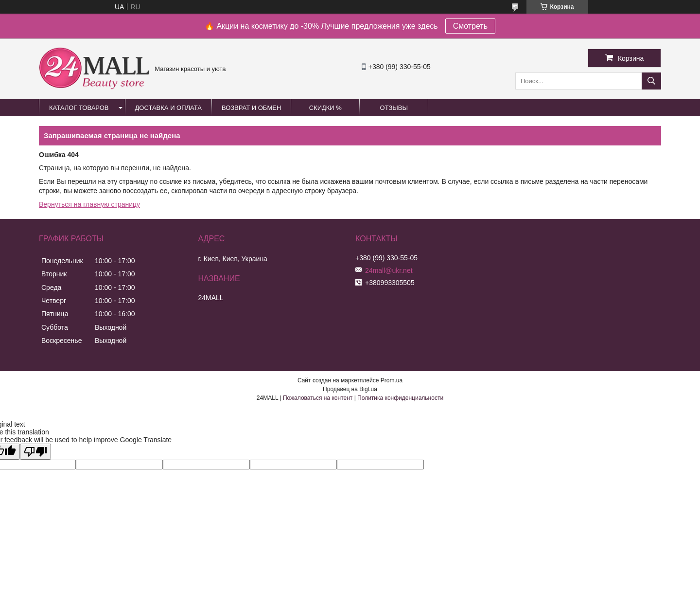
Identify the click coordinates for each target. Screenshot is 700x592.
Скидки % (325, 108)
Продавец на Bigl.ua (350, 389)
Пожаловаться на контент (318, 398)
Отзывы (394, 108)
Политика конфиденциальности (400, 398)
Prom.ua (392, 380)
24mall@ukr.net (389, 270)
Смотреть (470, 26)
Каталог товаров (79, 108)
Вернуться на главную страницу (89, 204)
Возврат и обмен (251, 108)
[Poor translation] (35, 452)
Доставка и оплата (168, 108)
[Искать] (651, 81)
